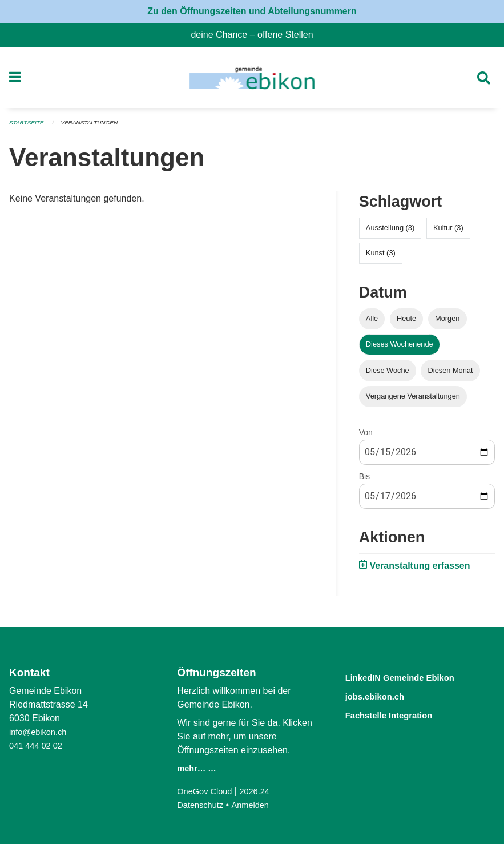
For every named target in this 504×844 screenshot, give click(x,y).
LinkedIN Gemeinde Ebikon (416, 677)
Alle (372, 322)
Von (366, 436)
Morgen (447, 322)
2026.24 (261, 791)
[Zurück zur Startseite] (252, 80)
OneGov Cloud (207, 791)
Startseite (28, 127)
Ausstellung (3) (390, 232)
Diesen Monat (451, 374)
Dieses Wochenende (400, 348)
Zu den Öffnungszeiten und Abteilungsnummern (252, 11)
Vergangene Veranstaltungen (413, 399)
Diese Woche (388, 374)
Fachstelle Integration (401, 714)
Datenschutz (202, 805)
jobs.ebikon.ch (383, 695)
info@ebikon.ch (41, 732)
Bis (364, 480)
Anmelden (256, 805)
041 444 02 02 (38, 745)
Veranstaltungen (96, 127)
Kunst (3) (381, 257)
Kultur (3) (448, 232)
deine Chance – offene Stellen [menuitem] (256, 35)
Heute (406, 322)
